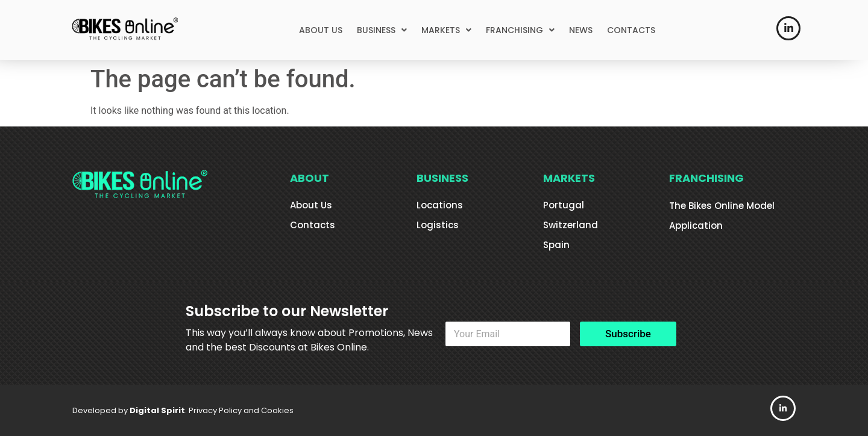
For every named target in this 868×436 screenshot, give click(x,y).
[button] (382, 30)
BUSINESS (382, 30)
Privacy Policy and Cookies (241, 410)
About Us (311, 205)
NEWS (581, 30)
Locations (440, 205)
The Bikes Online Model (722, 206)
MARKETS (446, 30)
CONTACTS (631, 30)
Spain (556, 245)
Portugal (564, 205)
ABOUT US (321, 30)
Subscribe (628, 334)
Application (696, 226)
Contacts (313, 225)
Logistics (438, 225)
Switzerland (571, 225)
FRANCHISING (520, 30)
